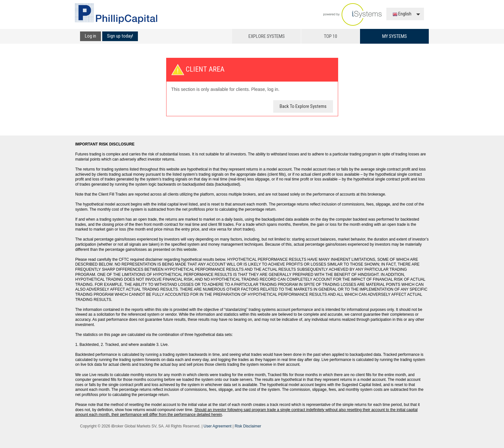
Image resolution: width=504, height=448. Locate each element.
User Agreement (217, 426)
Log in (90, 36)
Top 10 (331, 36)
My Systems (395, 36)
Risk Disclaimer (248, 426)
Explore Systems (267, 36)
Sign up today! (120, 36)
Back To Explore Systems (303, 106)
